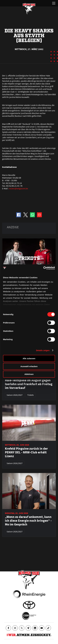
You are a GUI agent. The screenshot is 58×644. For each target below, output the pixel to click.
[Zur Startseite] (29, 9)
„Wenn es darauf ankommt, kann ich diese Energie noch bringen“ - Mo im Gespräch (28, 521)
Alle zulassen (29, 358)
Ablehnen (29, 374)
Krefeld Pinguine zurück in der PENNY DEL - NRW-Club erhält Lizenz (26, 452)
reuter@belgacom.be (18, 188)
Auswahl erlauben (29, 366)
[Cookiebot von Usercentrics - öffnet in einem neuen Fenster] (43, 268)
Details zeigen (43, 350)
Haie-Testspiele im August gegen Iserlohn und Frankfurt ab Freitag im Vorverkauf (29, 384)
